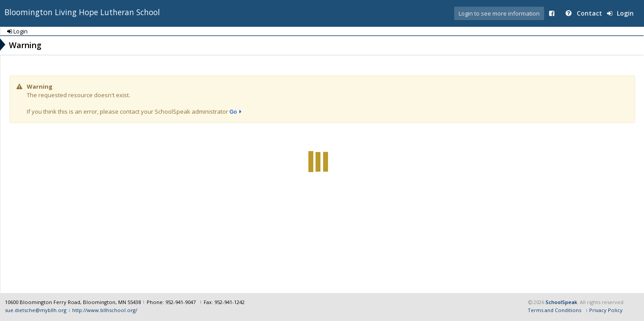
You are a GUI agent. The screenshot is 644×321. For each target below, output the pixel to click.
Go (233, 112)
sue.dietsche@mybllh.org (36, 310)
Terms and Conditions (554, 310)
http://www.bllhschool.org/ (105, 310)
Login (620, 13)
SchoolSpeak (561, 302)
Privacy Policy (606, 310)
